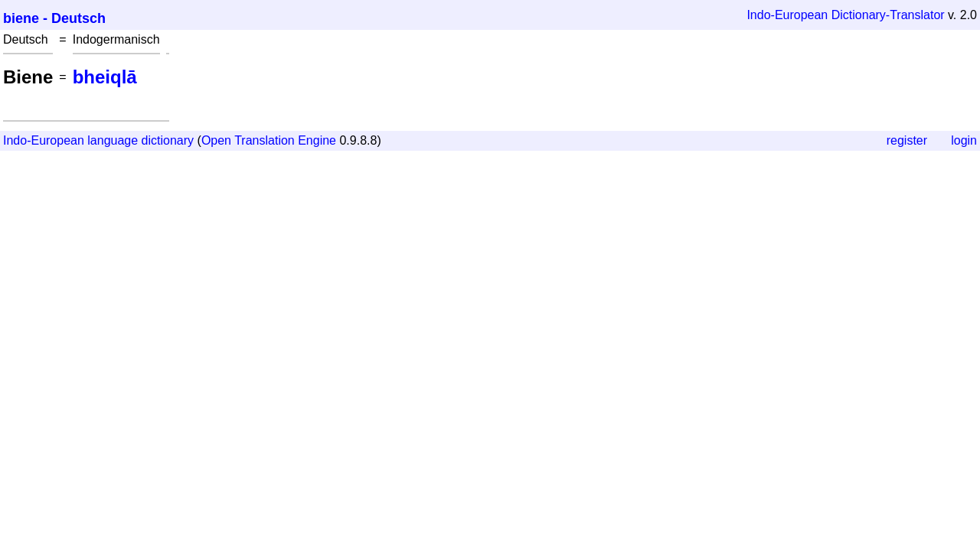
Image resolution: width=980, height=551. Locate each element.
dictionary (168, 140)
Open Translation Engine (269, 140)
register (907, 140)
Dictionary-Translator (888, 15)
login (964, 140)
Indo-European (787, 15)
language (113, 140)
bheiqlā (105, 77)
